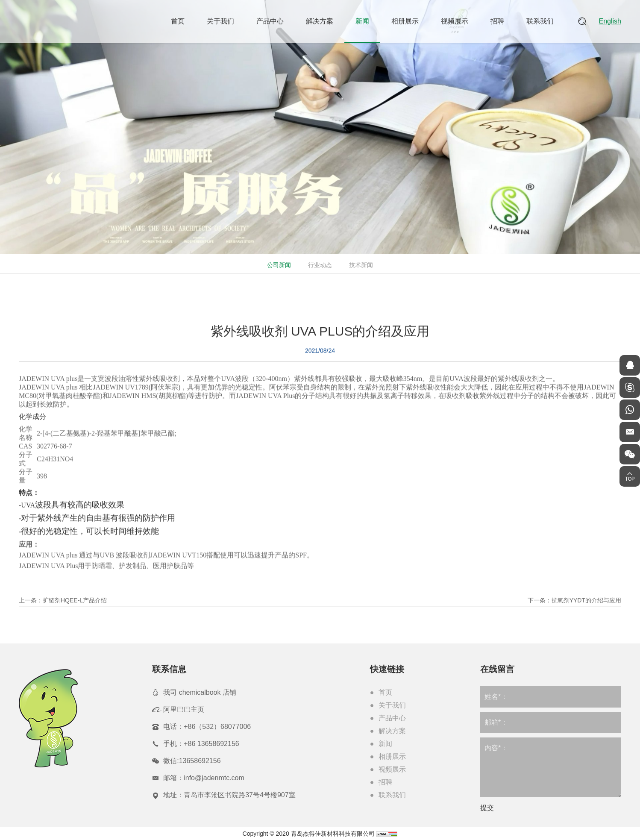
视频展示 (455, 21)
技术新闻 (360, 265)
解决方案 (320, 21)
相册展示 (405, 21)
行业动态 (319, 265)
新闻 (362, 21)
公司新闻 (278, 265)
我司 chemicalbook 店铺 (200, 692)
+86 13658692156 (211, 744)
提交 (487, 808)
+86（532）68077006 (217, 727)
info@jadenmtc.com (214, 778)
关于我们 (220, 21)
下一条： (574, 609)
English (610, 21)
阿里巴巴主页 (184, 709)
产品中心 (270, 21)
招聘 (497, 21)
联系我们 (540, 21)
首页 (178, 21)
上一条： (63, 609)
